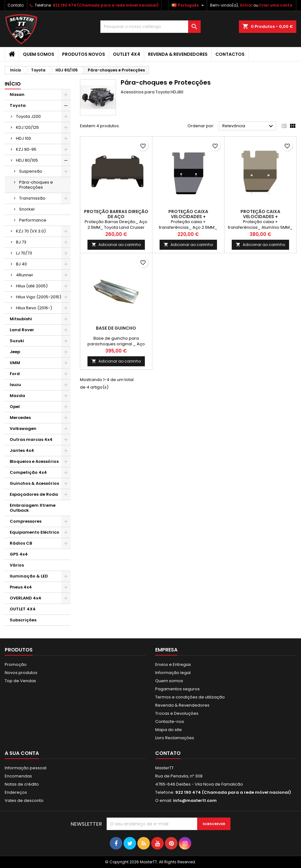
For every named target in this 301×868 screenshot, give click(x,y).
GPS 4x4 (19, 554)
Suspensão (31, 171)
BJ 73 (21, 242)
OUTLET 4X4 (127, 54)
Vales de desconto (24, 800)
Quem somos (39, 54)
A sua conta (22, 753)
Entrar (246, 5)
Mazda (17, 396)
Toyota (18, 105)
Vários (17, 565)
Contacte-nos (170, 722)
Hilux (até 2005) (32, 286)
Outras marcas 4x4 (31, 439)
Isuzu (15, 385)
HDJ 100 (24, 138)
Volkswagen (23, 429)
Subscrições (23, 620)
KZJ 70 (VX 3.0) (31, 231)
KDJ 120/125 (27, 127)
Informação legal (173, 673)
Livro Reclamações (175, 738)
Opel (15, 407)
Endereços (16, 792)
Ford (15, 374)
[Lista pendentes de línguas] (188, 5)
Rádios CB (21, 543)
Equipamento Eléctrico (34, 532)
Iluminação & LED (29, 576)
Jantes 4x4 (22, 450)
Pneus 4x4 (21, 587)
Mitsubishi (21, 319)
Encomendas (18, 776)
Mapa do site (169, 730)
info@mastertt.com (195, 800)
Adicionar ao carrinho (116, 245)
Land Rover (22, 330)
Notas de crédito (22, 784)
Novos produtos (21, 673)
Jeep (15, 352)
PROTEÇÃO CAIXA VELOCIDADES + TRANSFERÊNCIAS (188, 217)
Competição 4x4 (28, 472)
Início (13, 84)
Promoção (16, 664)
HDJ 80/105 (27, 160)
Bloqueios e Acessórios (34, 461)
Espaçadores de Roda (34, 494)
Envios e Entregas (173, 664)
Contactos (230, 54)
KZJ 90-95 (26, 149)
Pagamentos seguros (177, 689)
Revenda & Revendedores (178, 54)
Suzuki (17, 341)
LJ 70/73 (24, 253)
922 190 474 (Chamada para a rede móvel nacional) (106, 5)
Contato (16, 5)
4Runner (25, 275)
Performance (33, 220)
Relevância (248, 126)
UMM (15, 363)
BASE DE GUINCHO (116, 328)
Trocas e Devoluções (177, 713)
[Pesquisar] (150, 27)
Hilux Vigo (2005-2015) (39, 297)
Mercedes (20, 418)
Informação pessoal (26, 768)
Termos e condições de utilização (190, 697)
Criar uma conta (276, 5)
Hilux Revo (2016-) (34, 308)
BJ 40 (21, 264)
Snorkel (27, 209)
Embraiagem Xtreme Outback (33, 508)
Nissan (17, 94)
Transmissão (32, 198)
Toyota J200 (28, 116)
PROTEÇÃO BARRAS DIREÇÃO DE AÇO (116, 214)
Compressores (26, 521)
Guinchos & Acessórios (34, 483)
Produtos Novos (84, 54)
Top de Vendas (20, 681)
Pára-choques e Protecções (36, 185)
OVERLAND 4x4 (26, 598)
